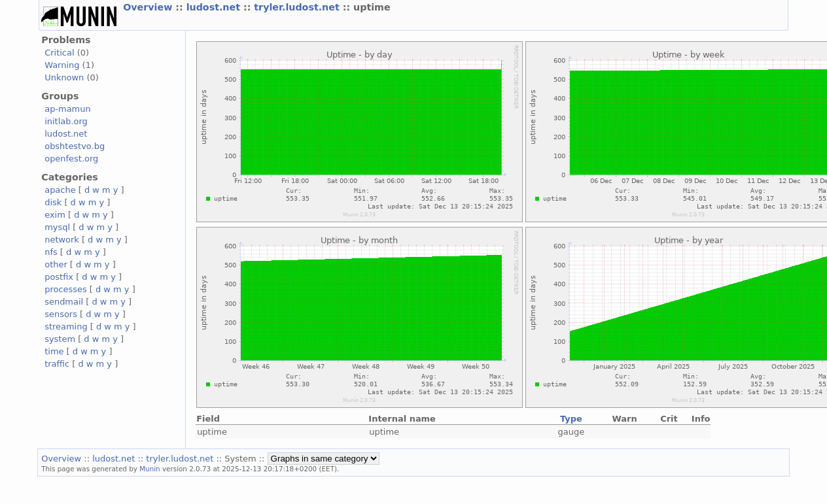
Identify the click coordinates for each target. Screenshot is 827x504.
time (54, 351)
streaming (66, 327)
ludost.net (215, 7)
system (60, 339)
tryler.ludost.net (298, 7)
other (56, 264)
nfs (51, 252)
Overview (149, 7)
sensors (61, 314)
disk (53, 202)
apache (60, 190)
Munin (150, 469)
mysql (57, 227)
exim (55, 215)
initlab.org (66, 121)
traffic (57, 364)
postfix (59, 277)
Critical (59, 53)
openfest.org (71, 159)
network (62, 240)
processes (66, 289)
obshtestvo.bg (75, 146)
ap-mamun (67, 109)
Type (571, 419)
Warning (62, 65)
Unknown (64, 77)
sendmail (64, 302)
